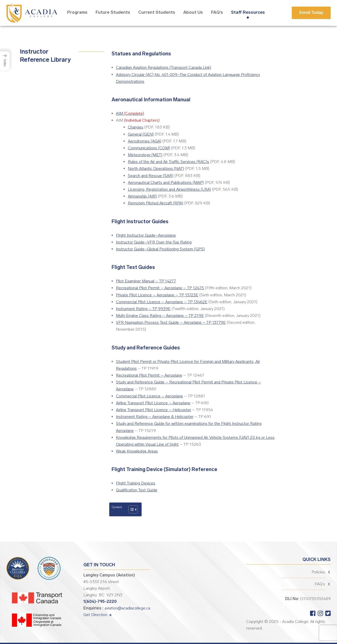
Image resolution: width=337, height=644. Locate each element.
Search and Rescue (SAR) (151, 176)
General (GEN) (141, 134)
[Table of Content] (133, 509)
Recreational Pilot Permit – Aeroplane (149, 375)
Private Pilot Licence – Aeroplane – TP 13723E (157, 295)
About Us (193, 12)
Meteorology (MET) (145, 155)
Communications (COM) (149, 148)
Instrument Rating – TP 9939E (143, 309)
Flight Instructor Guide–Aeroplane (146, 235)
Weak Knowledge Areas (137, 451)
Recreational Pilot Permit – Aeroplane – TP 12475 (160, 288)
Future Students (113, 12)
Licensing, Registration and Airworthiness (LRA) (169, 189)
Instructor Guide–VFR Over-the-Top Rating (154, 242)
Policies (318, 572)
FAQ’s (217, 12)
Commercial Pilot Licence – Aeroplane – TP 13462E (162, 302)
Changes (136, 127)
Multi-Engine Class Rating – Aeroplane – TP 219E (160, 316)
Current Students (157, 12)
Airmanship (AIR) (142, 196)
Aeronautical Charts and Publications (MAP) (166, 182)
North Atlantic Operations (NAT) (156, 168)
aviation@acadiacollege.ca (127, 608)
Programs (77, 12)
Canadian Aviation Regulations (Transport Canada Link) (164, 67)
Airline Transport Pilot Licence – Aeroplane (153, 403)
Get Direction (97, 615)
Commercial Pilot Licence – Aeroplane (149, 396)
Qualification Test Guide (137, 490)
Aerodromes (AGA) (145, 141)
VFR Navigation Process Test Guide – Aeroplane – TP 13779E (171, 322)
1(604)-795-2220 (100, 601)
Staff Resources (248, 12)
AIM (130, 113)
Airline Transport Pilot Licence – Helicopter (154, 410)
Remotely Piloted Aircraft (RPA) (156, 203)
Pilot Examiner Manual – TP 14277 (146, 281)
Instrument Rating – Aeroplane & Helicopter (155, 417)
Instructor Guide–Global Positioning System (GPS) (160, 249)
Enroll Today (311, 13)
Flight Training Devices (136, 483)
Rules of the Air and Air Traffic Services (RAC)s (168, 162)
